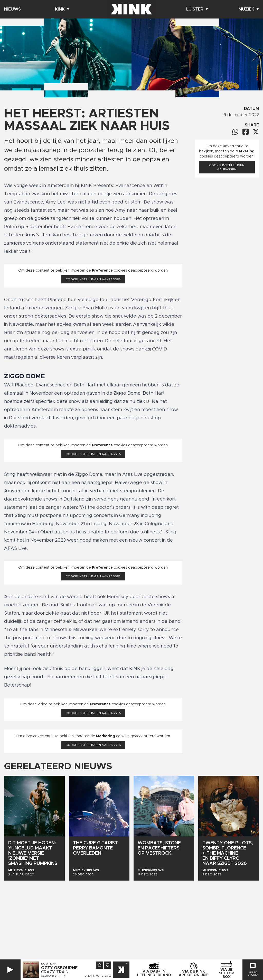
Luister (197, 9)
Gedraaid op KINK (53, 976)
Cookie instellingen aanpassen (93, 279)
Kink (62, 9)
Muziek (249, 9)
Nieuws (12, 9)
